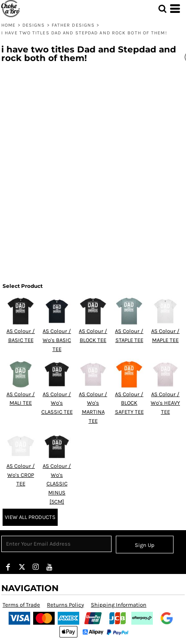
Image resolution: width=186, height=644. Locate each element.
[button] (162, 9)
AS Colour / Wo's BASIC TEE (57, 340)
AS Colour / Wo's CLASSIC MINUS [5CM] (57, 484)
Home (8, 25)
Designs (34, 25)
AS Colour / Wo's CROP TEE (21, 475)
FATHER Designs (73, 25)
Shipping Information (119, 605)
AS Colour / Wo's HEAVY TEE (165, 403)
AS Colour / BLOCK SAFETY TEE (129, 403)
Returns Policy (65, 605)
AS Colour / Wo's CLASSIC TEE (57, 403)
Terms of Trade (21, 605)
